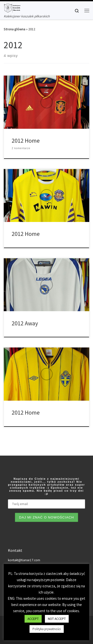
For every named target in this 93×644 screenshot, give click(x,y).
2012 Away (25, 323)
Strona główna (15, 29)
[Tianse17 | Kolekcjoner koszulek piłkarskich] (12, 7)
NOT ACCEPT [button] (57, 619)
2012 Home (26, 141)
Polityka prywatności (47, 629)
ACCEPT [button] (33, 619)
